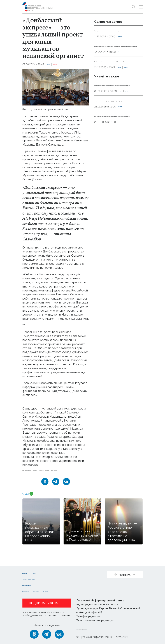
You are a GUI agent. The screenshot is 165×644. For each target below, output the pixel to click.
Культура (53, 64)
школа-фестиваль (49, 478)
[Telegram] (56, 490)
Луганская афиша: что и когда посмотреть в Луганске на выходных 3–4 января (117, 117)
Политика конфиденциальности (98, 629)
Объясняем (80, 591)
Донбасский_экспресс (38, 472)
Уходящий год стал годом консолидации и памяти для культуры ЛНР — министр (116, 168)
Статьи (52, 573)
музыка (29, 478)
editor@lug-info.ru (127, 620)
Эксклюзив (69, 64)
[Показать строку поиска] (133, 7)
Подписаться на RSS (47, 603)
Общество (125, 40)
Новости (29, 573)
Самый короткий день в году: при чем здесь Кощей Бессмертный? (116, 81)
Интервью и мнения (37, 585)
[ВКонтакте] (66, 490)
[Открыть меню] (141, 7)
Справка (100, 131)
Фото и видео (33, 591)
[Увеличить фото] (56, 87)
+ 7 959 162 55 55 (112, 616)
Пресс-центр (57, 591)
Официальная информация (43, 579)
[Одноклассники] (45, 490)
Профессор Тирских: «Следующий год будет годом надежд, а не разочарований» (118, 144)
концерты (63, 472)
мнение (78, 472)
